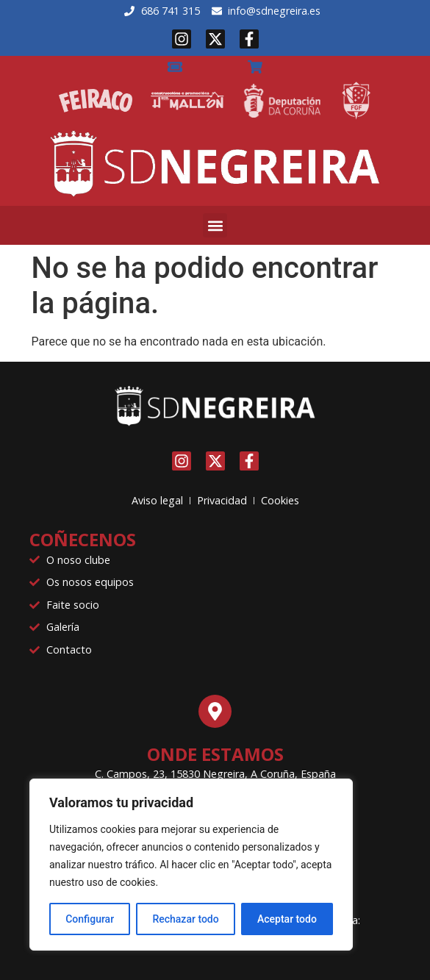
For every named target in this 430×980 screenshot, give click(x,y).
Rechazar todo (185, 919)
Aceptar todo (287, 919)
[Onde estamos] (215, 711)
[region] (191, 865)
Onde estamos (215, 754)
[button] (215, 225)
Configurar (90, 919)
